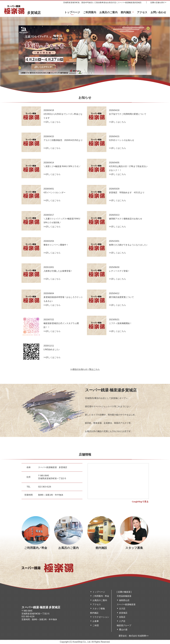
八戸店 (122, 621)
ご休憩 (96, 625)
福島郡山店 (124, 600)
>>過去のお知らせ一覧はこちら (85, 369)
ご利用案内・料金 (101, 596)
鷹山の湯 (123, 630)
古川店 (122, 609)
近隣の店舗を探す (158, 2)
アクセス (142, 12)
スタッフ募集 (99, 609)
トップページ (72, 12)
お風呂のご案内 (108, 12)
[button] (77, 73)
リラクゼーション (101, 617)
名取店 (122, 617)
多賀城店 (22, 13)
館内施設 (126, 12)
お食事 (96, 621)
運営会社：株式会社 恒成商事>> (134, 636)
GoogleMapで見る (140, 502)
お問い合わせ (158, 12)
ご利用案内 (90, 12)
